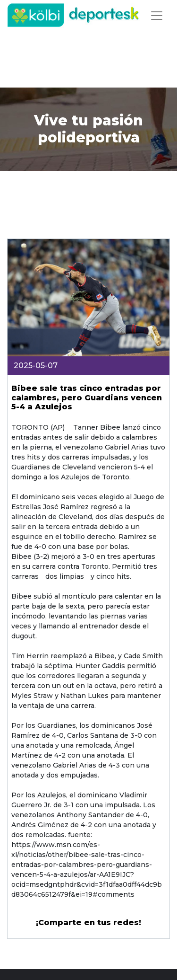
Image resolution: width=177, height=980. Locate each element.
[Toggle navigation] (157, 16)
